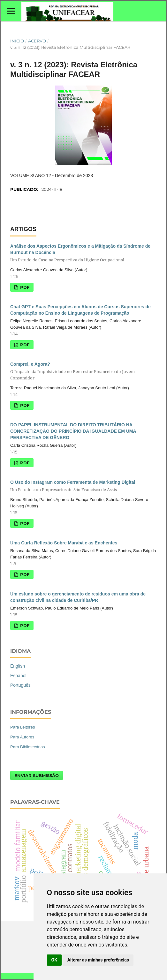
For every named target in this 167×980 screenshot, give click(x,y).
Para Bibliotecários (28, 747)
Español (18, 676)
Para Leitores (23, 727)
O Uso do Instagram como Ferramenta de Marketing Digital (83, 486)
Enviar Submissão (37, 775)
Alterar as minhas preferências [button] (98, 960)
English (18, 666)
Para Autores (22, 737)
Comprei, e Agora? (83, 371)
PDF (24, 287)
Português (20, 685)
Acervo (37, 41)
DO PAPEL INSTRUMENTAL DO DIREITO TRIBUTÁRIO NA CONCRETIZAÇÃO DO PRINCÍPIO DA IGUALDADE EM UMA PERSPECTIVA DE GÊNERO (73, 431)
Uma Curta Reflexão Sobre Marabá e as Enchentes (64, 543)
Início (17, 41)
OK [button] (54, 960)
